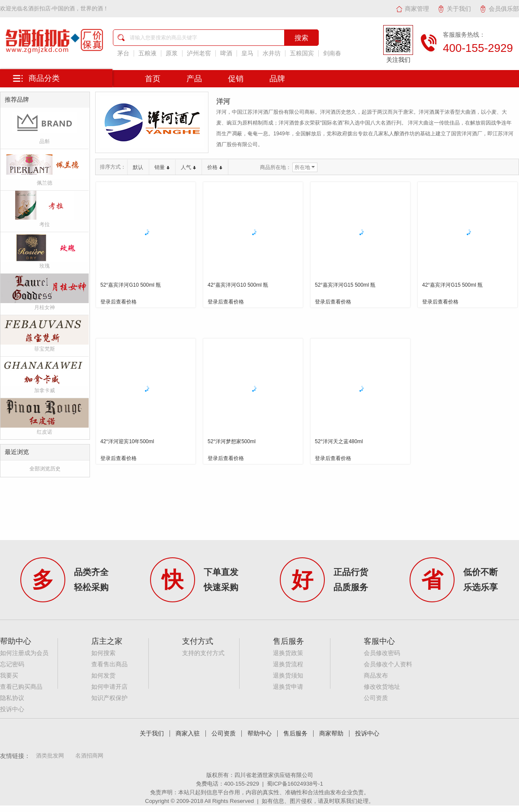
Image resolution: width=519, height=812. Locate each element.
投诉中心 (12, 709)
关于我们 (454, 9)
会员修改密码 (382, 653)
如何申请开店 (109, 687)
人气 (188, 167)
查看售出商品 (109, 664)
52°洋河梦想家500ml (232, 441)
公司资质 (376, 698)
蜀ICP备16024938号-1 (295, 784)
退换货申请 (288, 687)
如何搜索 (103, 653)
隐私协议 (12, 698)
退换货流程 (288, 664)
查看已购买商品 (21, 687)
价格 (215, 167)
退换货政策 (288, 653)
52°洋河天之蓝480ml (339, 441)
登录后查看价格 (119, 302)
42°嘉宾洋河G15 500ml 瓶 (452, 285)
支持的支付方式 (203, 653)
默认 (138, 167)
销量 (162, 167)
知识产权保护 (109, 698)
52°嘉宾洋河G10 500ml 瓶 (131, 285)
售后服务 (295, 734)
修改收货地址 (382, 687)
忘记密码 (12, 664)
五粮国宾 (302, 53)
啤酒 (226, 53)
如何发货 (103, 676)
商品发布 (376, 676)
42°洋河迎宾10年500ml (127, 441)
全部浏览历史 (45, 469)
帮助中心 (259, 734)
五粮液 (147, 53)
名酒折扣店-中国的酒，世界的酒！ (66, 8)
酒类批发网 (50, 756)
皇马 (247, 53)
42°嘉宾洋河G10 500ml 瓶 (238, 285)
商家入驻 (188, 734)
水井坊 (272, 53)
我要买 (9, 676)
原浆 (172, 53)
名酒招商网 (89, 756)
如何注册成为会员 (24, 653)
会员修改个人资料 (388, 664)
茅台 (123, 53)
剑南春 (332, 53)
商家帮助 (331, 734)
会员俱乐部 (499, 9)
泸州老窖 (199, 53)
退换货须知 (288, 676)
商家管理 (412, 9)
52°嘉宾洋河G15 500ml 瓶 (345, 285)
